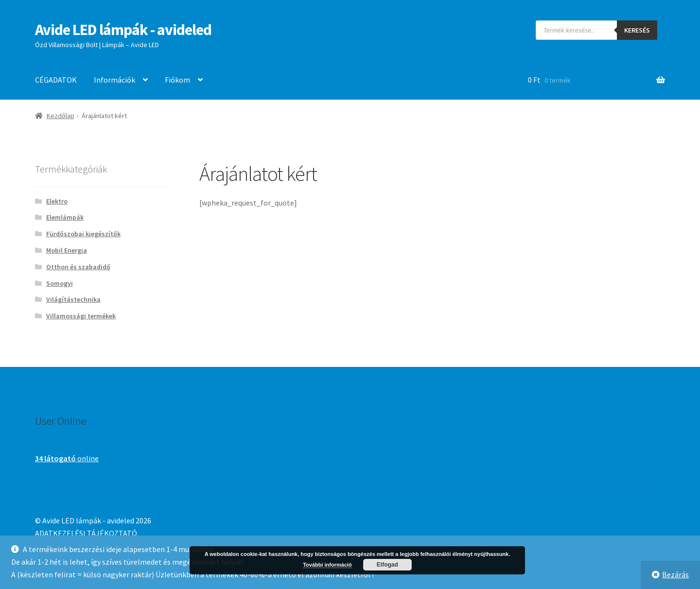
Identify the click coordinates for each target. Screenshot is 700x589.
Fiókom (177, 80)
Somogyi (60, 283)
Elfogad (387, 565)
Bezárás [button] (675, 574)
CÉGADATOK (56, 80)
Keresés (637, 30)
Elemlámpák (65, 217)
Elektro (57, 201)
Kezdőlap (61, 116)
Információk (114, 80)
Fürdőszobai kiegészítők (83, 234)
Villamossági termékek (81, 316)
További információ (327, 565)
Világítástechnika (73, 299)
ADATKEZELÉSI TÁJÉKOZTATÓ (86, 533)
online (67, 458)
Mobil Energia (67, 250)
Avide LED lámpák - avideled (123, 30)
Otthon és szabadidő (78, 267)
